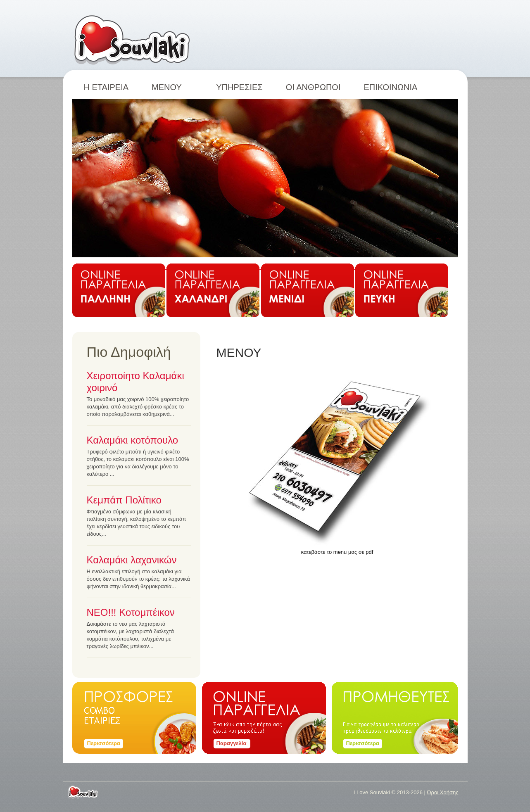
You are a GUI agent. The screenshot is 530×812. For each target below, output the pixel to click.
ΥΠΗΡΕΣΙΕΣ (239, 87)
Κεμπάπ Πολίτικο (124, 500)
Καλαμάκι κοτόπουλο (133, 440)
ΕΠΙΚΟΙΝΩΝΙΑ (390, 87)
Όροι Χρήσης (442, 792)
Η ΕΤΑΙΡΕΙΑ (106, 87)
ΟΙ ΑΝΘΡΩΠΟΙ (313, 87)
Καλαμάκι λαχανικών (132, 560)
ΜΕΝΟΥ (172, 87)
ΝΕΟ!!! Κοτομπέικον (131, 612)
